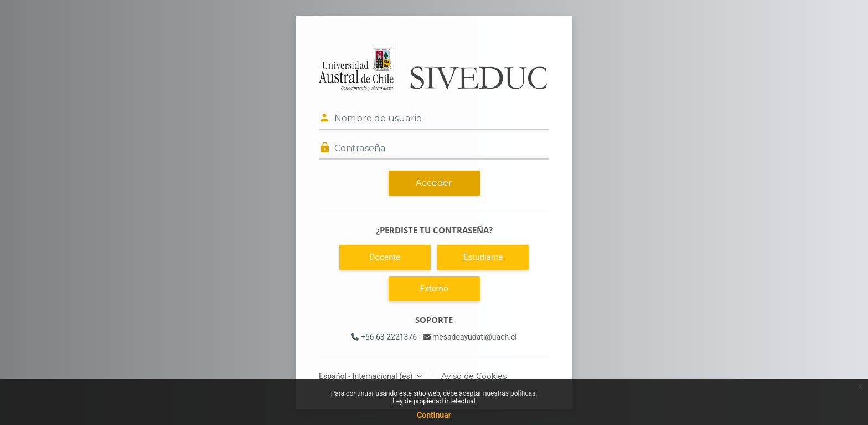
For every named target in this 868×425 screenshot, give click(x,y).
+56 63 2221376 (384, 337)
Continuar (434, 415)
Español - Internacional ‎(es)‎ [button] (367, 376)
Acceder (434, 183)
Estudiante (483, 257)
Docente (385, 257)
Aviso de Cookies (474, 376)
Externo (434, 289)
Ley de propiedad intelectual (434, 401)
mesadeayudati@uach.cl (470, 337)
